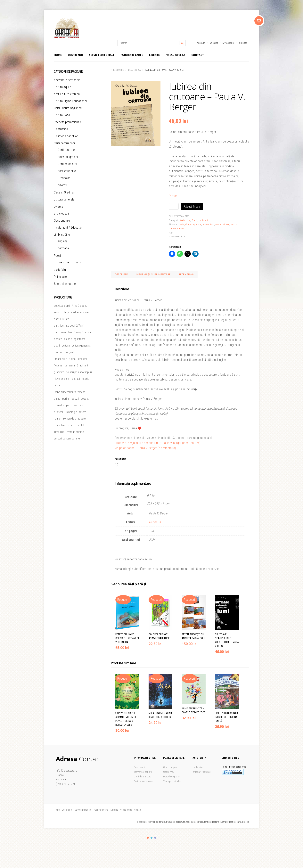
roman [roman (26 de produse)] (58, 419)
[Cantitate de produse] (174, 206)
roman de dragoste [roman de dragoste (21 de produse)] (74, 419)
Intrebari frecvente (201, 772)
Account (201, 43)
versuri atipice (222, 224)
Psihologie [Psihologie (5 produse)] (71, 412)
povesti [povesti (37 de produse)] (85, 399)
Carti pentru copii (65, 143)
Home (58, 55)
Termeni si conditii (143, 772)
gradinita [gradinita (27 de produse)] (59, 372)
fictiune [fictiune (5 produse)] (58, 365)
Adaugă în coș (192, 207)
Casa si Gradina (64, 192)
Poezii (195, 220)
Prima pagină (117, 70)
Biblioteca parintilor (66, 136)
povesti (62, 185)
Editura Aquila (62, 87)
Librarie (155, 55)
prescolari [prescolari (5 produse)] (77, 405)
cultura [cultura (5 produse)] (66, 346)
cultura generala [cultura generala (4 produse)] (81, 346)
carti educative (67, 171)
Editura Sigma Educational (70, 101)
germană (63, 248)
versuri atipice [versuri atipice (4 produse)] (76, 432)
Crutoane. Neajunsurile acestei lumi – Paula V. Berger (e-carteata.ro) (158, 443)
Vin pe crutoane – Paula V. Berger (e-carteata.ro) (145, 448)
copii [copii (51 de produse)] (57, 346)
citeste (181, 224)
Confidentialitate (142, 777)
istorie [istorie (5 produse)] (86, 379)
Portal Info (227, 767)
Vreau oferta (176, 55)
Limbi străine (62, 235)
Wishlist (214, 43)
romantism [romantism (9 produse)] (60, 425)
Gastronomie (62, 221)
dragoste (190, 224)
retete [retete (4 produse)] (83, 412)
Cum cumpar (170, 767)
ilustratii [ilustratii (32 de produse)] (75, 379)
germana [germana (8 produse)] (70, 365)
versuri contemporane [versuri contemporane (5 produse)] (67, 438)
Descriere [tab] (121, 274)
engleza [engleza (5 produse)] (83, 359)
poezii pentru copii (69, 262)
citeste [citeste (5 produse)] (58, 339)
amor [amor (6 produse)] (57, 312)
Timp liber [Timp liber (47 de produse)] (60, 432)
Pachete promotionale (68, 122)
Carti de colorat (67, 164)
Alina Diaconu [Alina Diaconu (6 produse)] (80, 306)
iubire (198, 224)
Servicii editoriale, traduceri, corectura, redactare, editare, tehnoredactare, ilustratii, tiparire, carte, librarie (199, 822)
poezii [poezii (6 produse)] (75, 399)
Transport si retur (172, 781)
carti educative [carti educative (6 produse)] (80, 312)
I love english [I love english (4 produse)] (61, 379)
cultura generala (64, 199)
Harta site (197, 767)
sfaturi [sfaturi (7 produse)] (72, 425)
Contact (198, 55)
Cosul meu (169, 772)
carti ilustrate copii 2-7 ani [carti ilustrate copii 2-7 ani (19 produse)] (69, 326)
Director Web (240, 767)
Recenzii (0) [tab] (186, 274)
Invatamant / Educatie (68, 228)
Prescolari (64, 178)
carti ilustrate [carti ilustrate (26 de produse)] (61, 319)
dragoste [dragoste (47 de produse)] (70, 352)
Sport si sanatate (65, 284)
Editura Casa (62, 115)
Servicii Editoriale (102, 55)
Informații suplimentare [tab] (153, 274)
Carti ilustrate (66, 150)
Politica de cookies (143, 781)
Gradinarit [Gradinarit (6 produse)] (82, 365)
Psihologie (60, 277)
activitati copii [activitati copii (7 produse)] (62, 306)
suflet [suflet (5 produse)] (81, 425)
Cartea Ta (155, 522)
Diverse (59, 206)
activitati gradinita (69, 157)
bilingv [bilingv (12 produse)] (66, 312)
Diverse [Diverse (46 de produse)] (58, 352)
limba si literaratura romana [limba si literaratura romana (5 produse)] (70, 392)
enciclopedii (61, 213)
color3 (155, 838)
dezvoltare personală (67, 80)
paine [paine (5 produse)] (57, 399)
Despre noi (75, 55)
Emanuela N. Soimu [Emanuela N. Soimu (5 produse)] (65, 359)
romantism (208, 224)
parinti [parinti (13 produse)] (66, 399)
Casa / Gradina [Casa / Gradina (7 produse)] (82, 332)
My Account (229, 43)
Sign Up (243, 43)
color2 (151, 838)
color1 (148, 838)
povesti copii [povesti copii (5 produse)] (61, 405)
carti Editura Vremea (67, 94)
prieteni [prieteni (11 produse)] (58, 412)
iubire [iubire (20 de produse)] (57, 385)
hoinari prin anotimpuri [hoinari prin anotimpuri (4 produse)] (79, 372)
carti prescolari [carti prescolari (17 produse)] (63, 332)
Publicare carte (132, 55)
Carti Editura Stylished (68, 108)
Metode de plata (171, 777)
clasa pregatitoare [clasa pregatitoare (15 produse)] (75, 339)
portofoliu (204, 220)
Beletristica (134, 70)
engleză (63, 241)
